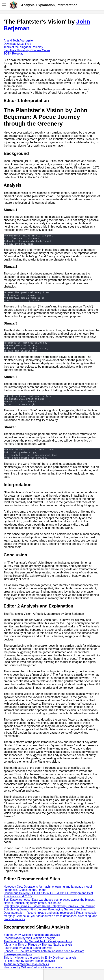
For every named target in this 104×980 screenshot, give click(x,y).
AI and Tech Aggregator (19, 40)
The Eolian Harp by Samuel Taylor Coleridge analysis (38, 952)
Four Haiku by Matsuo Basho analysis (28, 959)
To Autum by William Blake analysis (26, 975)
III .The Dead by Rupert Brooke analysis (29, 972)
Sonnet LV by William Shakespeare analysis (32, 946)
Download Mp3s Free (17, 44)
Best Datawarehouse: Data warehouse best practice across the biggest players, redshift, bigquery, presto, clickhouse (49, 912)
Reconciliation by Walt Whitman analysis (30, 949)
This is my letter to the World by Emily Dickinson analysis (40, 968)
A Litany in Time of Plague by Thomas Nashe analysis (38, 955)
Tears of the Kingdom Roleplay (23, 47)
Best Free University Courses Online (27, 50)
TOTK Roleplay (13, 54)
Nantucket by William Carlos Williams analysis (33, 978)
